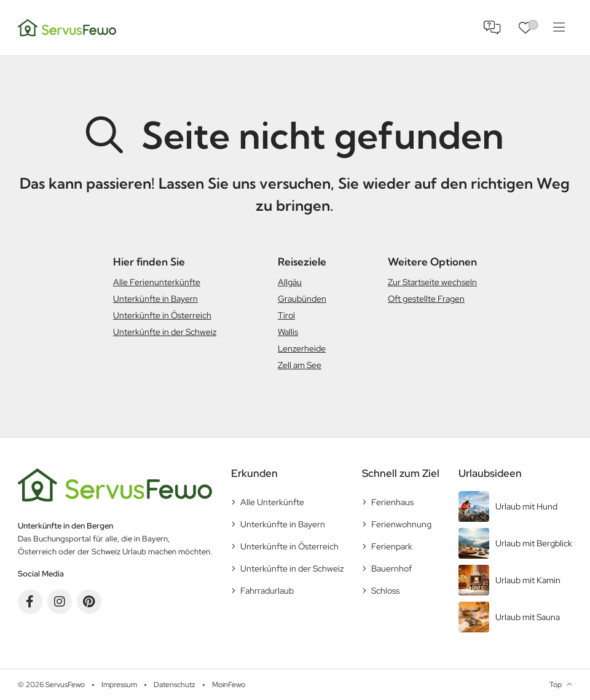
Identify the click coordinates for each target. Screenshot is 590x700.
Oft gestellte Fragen (426, 299)
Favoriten (533, 25)
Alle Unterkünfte (272, 502)
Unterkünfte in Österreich (162, 315)
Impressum (119, 685)
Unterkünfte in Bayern (155, 299)
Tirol (286, 315)
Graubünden (302, 299)
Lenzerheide (302, 348)
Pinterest (89, 602)
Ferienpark (392, 546)
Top (556, 685)
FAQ (492, 28)
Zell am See (300, 365)
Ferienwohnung (401, 524)
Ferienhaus (392, 502)
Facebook (30, 602)
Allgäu (290, 282)
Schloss (385, 591)
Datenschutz (175, 685)
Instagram (60, 602)
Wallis (288, 332)
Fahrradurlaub (267, 591)
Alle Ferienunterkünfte (157, 282)
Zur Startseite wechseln (432, 282)
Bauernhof (391, 568)
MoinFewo (229, 685)
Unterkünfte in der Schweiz (165, 332)
